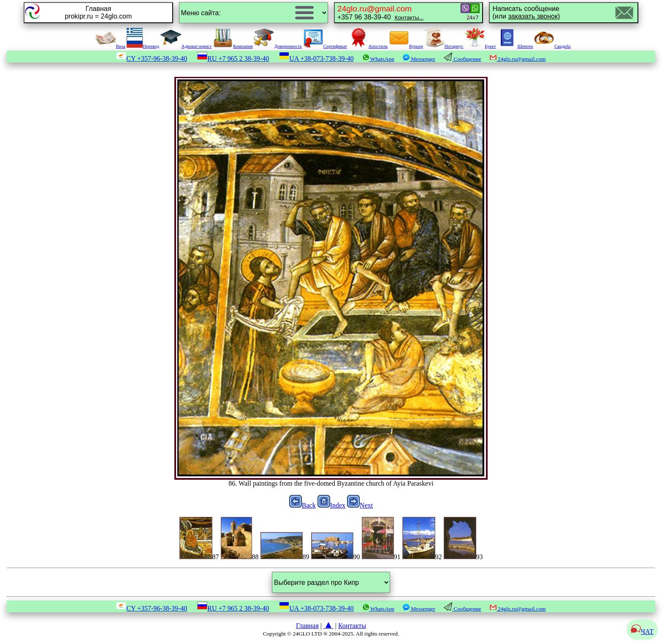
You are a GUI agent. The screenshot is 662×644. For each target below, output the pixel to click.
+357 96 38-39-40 (380, 12)
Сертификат (325, 46)
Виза (110, 46)
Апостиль (368, 46)
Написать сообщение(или (526, 12)
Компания (233, 46)
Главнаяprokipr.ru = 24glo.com (98, 12)
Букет (480, 46)
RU (233, 58)
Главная (307, 626)
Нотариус (444, 46)
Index (331, 505)
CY (152, 58)
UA (316, 58)
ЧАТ (642, 632)
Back (303, 505)
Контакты (352, 626)
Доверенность (278, 46)
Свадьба (552, 46)
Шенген (515, 46)
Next (360, 505)
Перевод (143, 46)
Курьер (406, 46)
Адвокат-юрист (186, 46)
